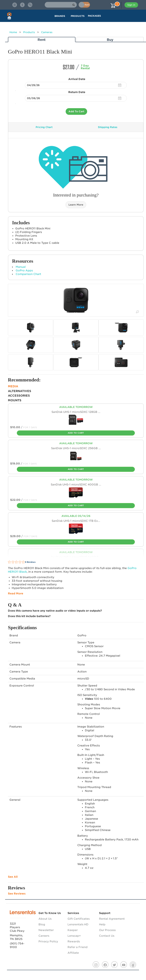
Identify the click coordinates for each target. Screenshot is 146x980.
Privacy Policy (48, 941)
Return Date (77, 92)
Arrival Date (77, 79)
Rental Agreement (112, 919)
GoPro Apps (24, 270)
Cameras (47, 32)
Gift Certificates (79, 919)
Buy (110, 40)
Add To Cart (76, 111)
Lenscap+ (74, 936)
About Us (45, 919)
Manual (21, 267)
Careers (44, 936)
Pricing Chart (44, 127)
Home (13, 32)
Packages (94, 16)
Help (102, 924)
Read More (16, 593)
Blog (42, 924)
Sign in (131, 5)
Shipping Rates (108, 127)
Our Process (107, 930)
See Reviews (17, 894)
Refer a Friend (78, 947)
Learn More (76, 205)
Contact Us (107, 936)
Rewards (74, 941)
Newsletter (46, 930)
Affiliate (73, 953)
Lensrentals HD (78, 924)
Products (29, 32)
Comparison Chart (28, 274)
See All (13, 877)
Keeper (73, 930)
